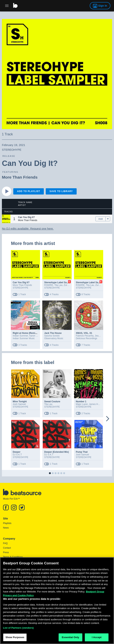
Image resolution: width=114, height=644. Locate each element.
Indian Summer (20, 336)
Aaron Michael (37, 336)
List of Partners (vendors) (18, 628)
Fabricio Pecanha (85, 336)
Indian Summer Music (24, 338)
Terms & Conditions (13, 557)
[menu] (108, 219)
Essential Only (70, 637)
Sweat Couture (52, 402)
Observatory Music (54, 338)
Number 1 (81, 402)
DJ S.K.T (17, 455)
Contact (7, 548)
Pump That (82, 452)
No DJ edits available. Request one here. (28, 229)
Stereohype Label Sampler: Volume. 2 (64, 282)
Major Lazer (82, 404)
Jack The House (53, 333)
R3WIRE (49, 285)
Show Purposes (15, 637)
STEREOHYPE (20, 288)
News (6, 528)
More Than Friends (20, 177)
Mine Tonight (20, 402)
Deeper (17, 452)
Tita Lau (58, 285)
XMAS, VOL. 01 (84, 333)
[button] (6, 219)
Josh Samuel (19, 404)
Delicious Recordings (87, 338)
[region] (57, 601)
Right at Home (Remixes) (26, 333)
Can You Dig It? (21, 282)
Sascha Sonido (52, 336)
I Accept (97, 637)
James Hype (95, 404)
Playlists (7, 523)
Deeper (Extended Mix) (56, 452)
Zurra (66, 285)
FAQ (5, 543)
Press (6, 552)
